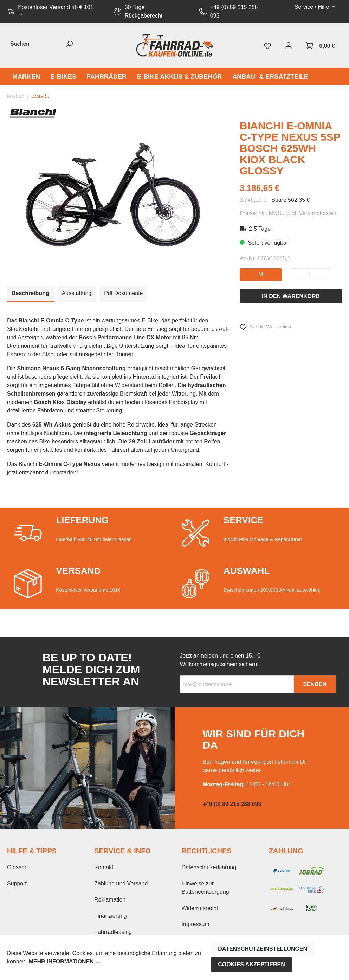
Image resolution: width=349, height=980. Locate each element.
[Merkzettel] (267, 45)
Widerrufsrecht (200, 908)
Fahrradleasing (113, 932)
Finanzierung (111, 916)
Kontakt (104, 867)
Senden (315, 684)
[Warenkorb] (321, 45)
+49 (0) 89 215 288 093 (234, 11)
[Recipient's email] (237, 684)
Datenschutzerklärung (209, 867)
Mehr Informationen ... (64, 962)
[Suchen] (35, 44)
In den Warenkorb (291, 296)
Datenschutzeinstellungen (263, 949)
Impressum (196, 924)
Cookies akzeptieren (251, 964)
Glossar (17, 867)
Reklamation (110, 900)
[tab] (30, 294)
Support (17, 883)
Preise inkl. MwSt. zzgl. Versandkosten (288, 213)
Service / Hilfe (313, 7)
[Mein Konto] (289, 45)
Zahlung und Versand (121, 883)
